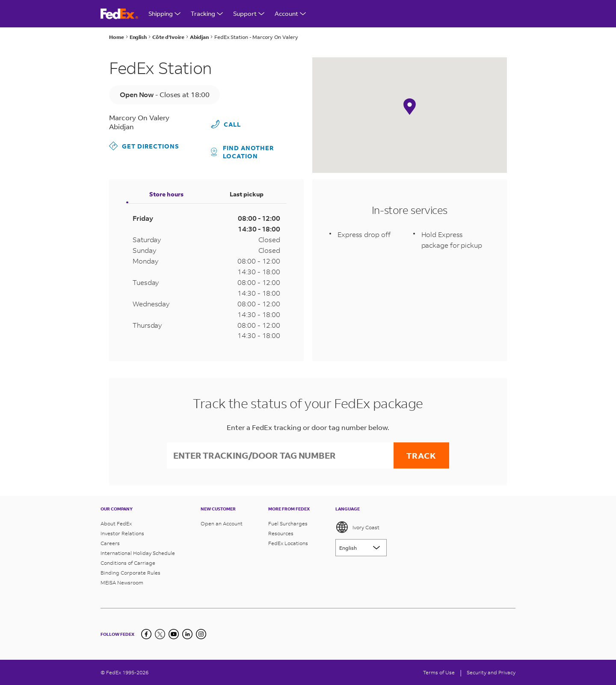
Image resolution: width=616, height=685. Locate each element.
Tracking (207, 13)
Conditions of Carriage (128, 563)
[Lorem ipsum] (361, 548)
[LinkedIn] (187, 634)
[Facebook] (146, 634)
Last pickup (247, 194)
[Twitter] (160, 634)
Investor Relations (122, 533)
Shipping (164, 13)
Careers (110, 543)
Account (290, 13)
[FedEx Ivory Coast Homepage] (119, 14)
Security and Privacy (491, 672)
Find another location (243, 152)
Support (249, 13)
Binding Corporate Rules (130, 573)
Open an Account (222, 523)
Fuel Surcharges (288, 523)
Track (421, 455)
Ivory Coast (357, 527)
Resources (281, 533)
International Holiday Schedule (138, 553)
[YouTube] (174, 634)
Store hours (166, 194)
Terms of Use (439, 672)
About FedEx (116, 523)
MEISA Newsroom (122, 583)
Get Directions (144, 146)
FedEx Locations (288, 543)
